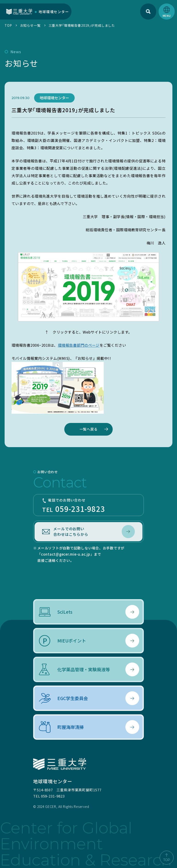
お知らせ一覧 (30, 25)
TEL (88, 506)
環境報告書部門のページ (79, 345)
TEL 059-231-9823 (49, 796)
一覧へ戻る (89, 429)
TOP (8, 25)
